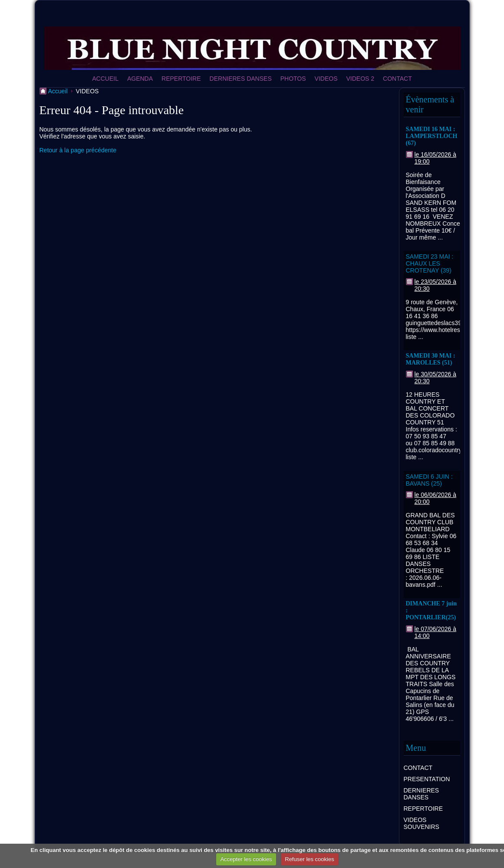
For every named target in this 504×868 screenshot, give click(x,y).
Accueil (58, 91)
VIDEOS (326, 79)
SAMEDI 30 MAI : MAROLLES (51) (431, 359)
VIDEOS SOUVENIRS (422, 823)
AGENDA (140, 79)
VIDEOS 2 (361, 79)
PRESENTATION (427, 779)
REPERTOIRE (181, 79)
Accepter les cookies (246, 859)
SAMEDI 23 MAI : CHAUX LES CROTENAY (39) (430, 263)
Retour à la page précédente (78, 150)
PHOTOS (293, 79)
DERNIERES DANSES (241, 79)
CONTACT (397, 79)
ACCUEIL (105, 79)
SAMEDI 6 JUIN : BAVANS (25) (429, 480)
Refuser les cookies (309, 859)
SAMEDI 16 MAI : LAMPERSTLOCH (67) (432, 136)
